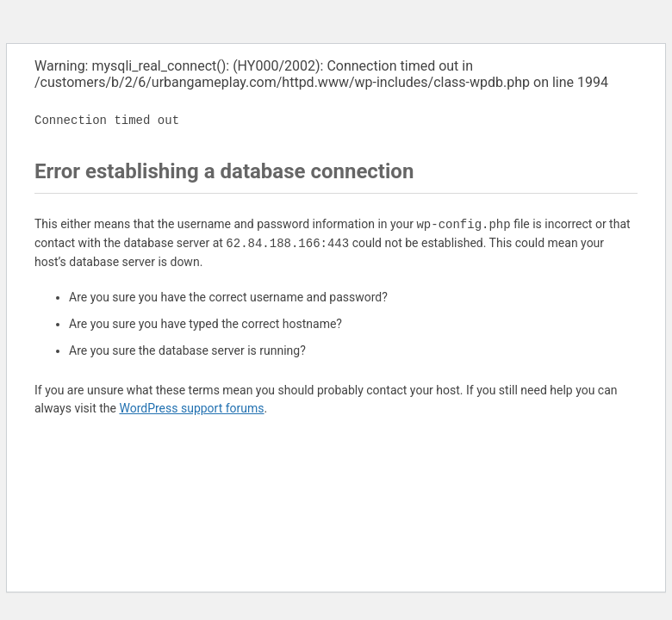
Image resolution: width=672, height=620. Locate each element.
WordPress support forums (191, 408)
